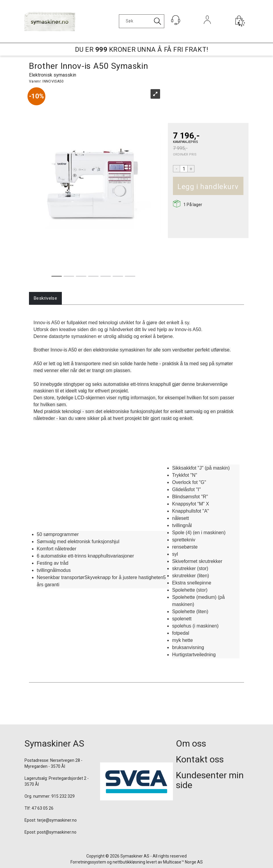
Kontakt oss (200, 759)
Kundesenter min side (210, 780)
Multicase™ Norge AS (183, 862)
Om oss (191, 743)
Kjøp (241, 187)
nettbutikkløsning (129, 862)
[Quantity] (184, 169)
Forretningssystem (88, 862)
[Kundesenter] (176, 20)
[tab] (45, 298)
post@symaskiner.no (57, 832)
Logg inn (207, 28)
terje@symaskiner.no (57, 820)
